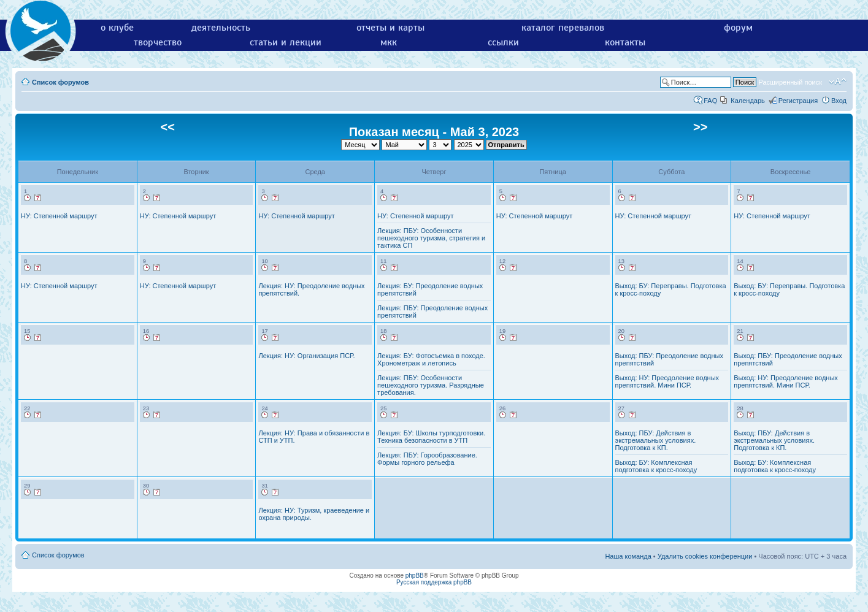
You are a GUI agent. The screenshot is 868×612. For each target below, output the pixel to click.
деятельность (221, 28)
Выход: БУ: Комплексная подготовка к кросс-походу (656, 466)
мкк (389, 42)
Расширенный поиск (790, 82)
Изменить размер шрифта (838, 82)
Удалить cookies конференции (705, 556)
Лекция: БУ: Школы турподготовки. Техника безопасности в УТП (431, 437)
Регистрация (798, 101)
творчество (158, 42)
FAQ (710, 101)
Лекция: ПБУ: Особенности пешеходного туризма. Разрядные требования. (431, 385)
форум (738, 28)
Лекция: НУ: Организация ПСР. (306, 356)
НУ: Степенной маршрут (59, 216)
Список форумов (60, 82)
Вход (839, 101)
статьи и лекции (286, 42)
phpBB (415, 576)
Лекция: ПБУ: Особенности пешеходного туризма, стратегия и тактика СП (431, 238)
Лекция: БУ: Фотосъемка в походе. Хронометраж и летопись (431, 359)
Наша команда (628, 556)
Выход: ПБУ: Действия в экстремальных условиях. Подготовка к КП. (656, 440)
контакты (625, 42)
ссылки (503, 42)
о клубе (117, 28)
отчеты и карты (390, 28)
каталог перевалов (563, 28)
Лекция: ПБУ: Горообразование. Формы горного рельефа (427, 459)
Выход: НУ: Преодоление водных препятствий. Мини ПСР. (667, 381)
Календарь (748, 101)
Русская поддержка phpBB (434, 582)
